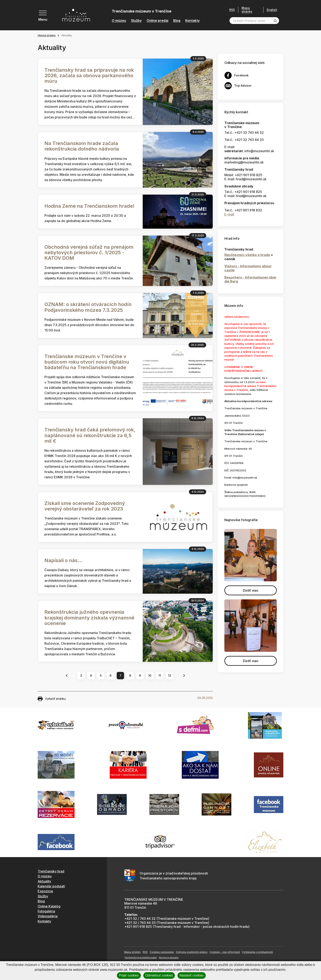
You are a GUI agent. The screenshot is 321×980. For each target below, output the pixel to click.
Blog (177, 21)
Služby (136, 21)
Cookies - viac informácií (225, 952)
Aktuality (44, 881)
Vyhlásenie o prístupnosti (257, 952)
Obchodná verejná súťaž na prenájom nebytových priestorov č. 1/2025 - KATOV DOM (89, 252)
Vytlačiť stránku (52, 699)
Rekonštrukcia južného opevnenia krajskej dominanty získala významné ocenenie (89, 618)
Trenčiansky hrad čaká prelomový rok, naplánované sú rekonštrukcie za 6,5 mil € (90, 435)
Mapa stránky (247, 10)
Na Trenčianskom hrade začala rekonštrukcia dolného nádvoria (82, 146)
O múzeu (119, 21)
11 (160, 675)
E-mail (229, 214)
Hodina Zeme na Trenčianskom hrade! (90, 206)
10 (150, 675)
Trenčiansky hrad (51, 871)
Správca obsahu (169, 958)
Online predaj (157, 21)
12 (170, 675)
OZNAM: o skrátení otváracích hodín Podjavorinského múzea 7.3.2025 (88, 307)
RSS (232, 10)
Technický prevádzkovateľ (141, 958)
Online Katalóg (49, 906)
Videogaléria (48, 916)
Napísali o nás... (63, 560)
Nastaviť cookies (192, 975)
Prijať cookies (129, 975)
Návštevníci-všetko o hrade (247, 255)
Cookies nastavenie (162, 952)
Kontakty (192, 21)
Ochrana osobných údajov (192, 952)
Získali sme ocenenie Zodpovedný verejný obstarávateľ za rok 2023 (85, 506)
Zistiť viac (251, 590)
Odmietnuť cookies (159, 975)
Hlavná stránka (47, 35)
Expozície (45, 891)
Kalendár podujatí (51, 886)
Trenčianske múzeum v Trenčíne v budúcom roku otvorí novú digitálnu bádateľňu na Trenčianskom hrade (87, 362)
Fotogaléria (46, 911)
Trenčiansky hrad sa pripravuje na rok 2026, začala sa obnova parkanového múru (89, 75)
